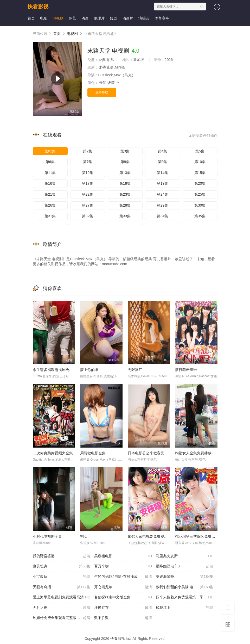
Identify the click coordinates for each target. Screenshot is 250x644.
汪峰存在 (123, 608)
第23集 (125, 194)
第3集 (125, 151)
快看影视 (38, 7)
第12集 (88, 173)
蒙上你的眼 (89, 370)
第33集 (125, 216)
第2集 (88, 151)
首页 (31, 18)
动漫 (85, 18)
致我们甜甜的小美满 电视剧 (185, 587)
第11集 (50, 173)
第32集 (88, 216)
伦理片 (99, 18)
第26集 (50, 205)
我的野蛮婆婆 (62, 556)
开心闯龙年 (123, 587)
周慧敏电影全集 (93, 453)
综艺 (72, 18)
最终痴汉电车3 (185, 566)
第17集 (88, 183)
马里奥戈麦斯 (185, 556)
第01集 (50, 151)
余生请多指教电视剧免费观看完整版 (62, 370)
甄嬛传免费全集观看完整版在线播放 (62, 618)
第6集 (50, 162)
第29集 (163, 205)
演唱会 (144, 18)
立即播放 (102, 92)
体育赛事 (162, 18)
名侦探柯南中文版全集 (123, 597)
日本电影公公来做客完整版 (150, 453)
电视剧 (58, 18)
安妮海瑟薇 (185, 577)
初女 (84, 536)
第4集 (163, 151)
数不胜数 (123, 618)
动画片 (128, 18)
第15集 (200, 173)
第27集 (88, 205)
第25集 (200, 194)
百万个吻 (123, 566)
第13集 (125, 173)
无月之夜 (62, 608)
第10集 (200, 162)
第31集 (50, 216)
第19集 (163, 183)
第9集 (163, 162)
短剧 (113, 18)
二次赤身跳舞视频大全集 (53, 453)
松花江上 (185, 608)
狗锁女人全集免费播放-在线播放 (201, 453)
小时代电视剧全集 (47, 536)
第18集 (125, 183)
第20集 (200, 183)
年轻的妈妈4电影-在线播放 (123, 577)
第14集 (163, 173)
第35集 (200, 216)
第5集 (200, 151)
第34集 (163, 216)
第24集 (163, 194)
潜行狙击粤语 (186, 370)
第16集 (50, 183)
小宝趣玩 (62, 577)
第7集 (88, 162)
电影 (44, 18)
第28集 (125, 205)
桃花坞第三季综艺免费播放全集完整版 (206, 536)
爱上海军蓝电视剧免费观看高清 (62, 597)
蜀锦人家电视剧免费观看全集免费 (155, 536)
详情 (114, 83)
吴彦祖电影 (123, 556)
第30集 (200, 205)
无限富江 (135, 370)
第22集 (88, 194)
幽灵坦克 (62, 566)
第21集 (50, 194)
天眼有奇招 (62, 587)
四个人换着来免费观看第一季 (185, 597)
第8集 (125, 162)
